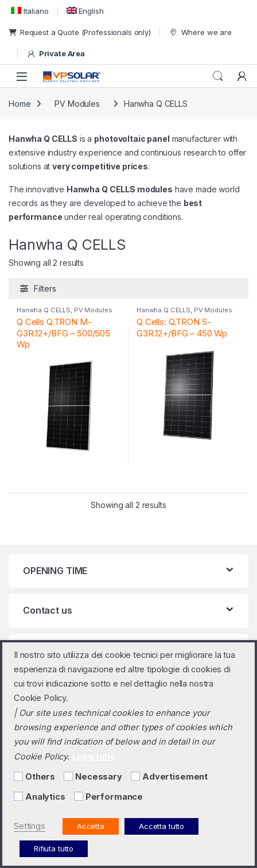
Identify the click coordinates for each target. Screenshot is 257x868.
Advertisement (175, 777)
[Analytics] (18, 796)
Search (218, 76)
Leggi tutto (94, 756)
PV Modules (77, 104)
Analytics (45, 797)
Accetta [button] (91, 826)
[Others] (18, 776)
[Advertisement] (135, 776)
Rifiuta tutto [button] (54, 848)
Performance (114, 797)
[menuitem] (29, 11)
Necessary (99, 777)
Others (40, 777)
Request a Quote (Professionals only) (80, 32)
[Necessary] (68, 776)
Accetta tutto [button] (161, 826)
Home (20, 104)
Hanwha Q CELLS (44, 310)
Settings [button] (30, 826)
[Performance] (79, 796)
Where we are (200, 32)
